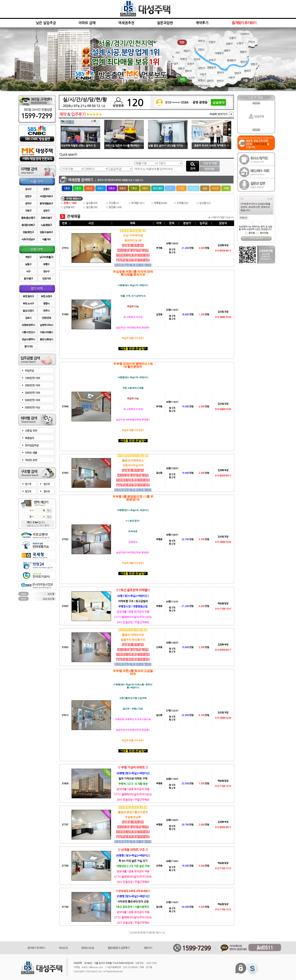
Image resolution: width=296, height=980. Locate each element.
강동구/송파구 (46, 232)
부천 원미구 (28, 296)
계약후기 (202, 23)
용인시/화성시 (46, 339)
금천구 (46, 211)
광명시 (46, 303)
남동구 (28, 264)
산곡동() (181, 203)
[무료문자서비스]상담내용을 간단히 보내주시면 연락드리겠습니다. (256, 208)
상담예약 (218, 104)
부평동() (159, 203)
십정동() (68, 207)
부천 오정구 (46, 296)
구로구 (28, 211)
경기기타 (28, 347)
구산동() (112, 203)
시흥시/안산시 (28, 332)
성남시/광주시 (28, 339)
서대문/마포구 (46, 196)
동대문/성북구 (28, 225)
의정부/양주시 (28, 325)
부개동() (137, 203)
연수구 (46, 271)
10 (157, 932)
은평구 (46, 189)
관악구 (28, 203)
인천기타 (46, 279)
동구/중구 (28, 279)
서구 (28, 271)
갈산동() (91, 203)
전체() (69, 203)
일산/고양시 (28, 311)
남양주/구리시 (46, 325)
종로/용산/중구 (28, 218)
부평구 (46, 264)
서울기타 (46, 239)
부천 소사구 (28, 303)
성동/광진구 (28, 232)
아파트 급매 (87, 23)
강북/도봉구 (46, 218)
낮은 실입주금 (46, 23)
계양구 (28, 257)
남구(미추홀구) (46, 257)
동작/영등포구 (46, 203)
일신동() (91, 207)
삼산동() (204, 203)
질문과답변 (165, 23)
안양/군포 (46, 318)
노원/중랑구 (46, 225)
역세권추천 (126, 23)
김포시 (28, 318)
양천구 (28, 196)
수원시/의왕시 (46, 332)
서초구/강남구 (28, 239)
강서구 (28, 189)
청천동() (114, 207)
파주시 (46, 311)
